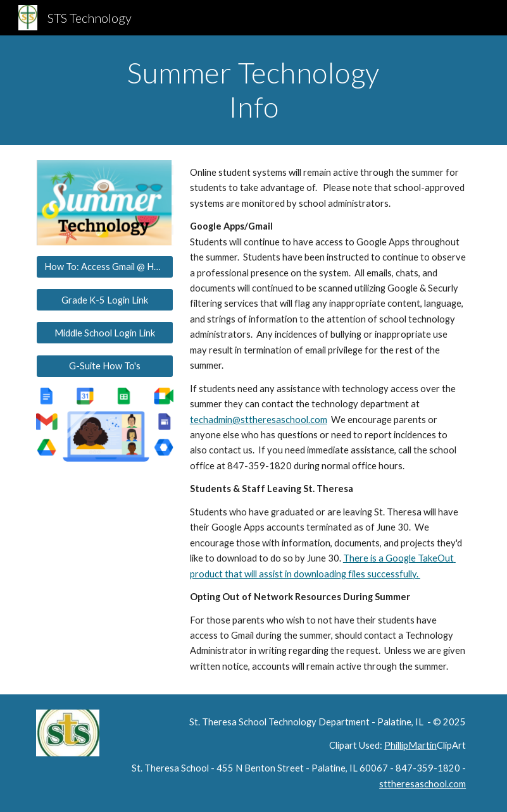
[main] (253, 90)
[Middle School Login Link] (105, 333)
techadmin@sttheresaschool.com (259, 420)
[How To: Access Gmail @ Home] (105, 267)
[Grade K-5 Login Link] (105, 300)
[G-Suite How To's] (105, 366)
